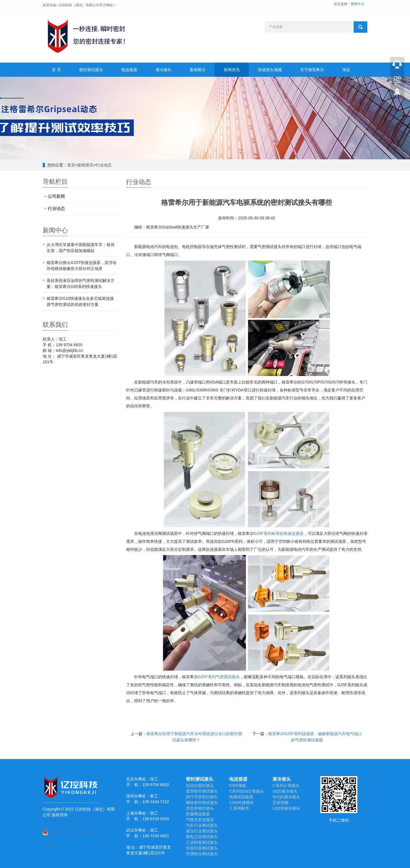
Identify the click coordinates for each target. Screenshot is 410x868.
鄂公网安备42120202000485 (71, 832)
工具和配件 (239, 808)
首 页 (56, 70)
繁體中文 (358, 4)
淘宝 (346, 70)
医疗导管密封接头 (202, 797)
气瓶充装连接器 (200, 820)
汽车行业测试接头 (202, 825)
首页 (71, 165)
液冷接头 (163, 70)
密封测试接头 (91, 70)
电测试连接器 (241, 797)
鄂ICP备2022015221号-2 (65, 820)
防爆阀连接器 (198, 814)
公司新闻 (56, 196)
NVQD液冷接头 (286, 797)
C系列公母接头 (286, 785)
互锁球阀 (280, 803)
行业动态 (104, 165)
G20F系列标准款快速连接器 (279, 533)
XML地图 (51, 844)
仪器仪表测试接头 (202, 848)
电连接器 (129, 70)
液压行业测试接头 (202, 831)
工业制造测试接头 (202, 842)
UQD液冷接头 (285, 791)
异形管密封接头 (200, 808)
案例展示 (198, 70)
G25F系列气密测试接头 (219, 677)
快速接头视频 (270, 70)
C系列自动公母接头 (247, 791)
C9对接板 (238, 785)
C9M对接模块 (241, 803)
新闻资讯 (232, 70)
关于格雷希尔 (312, 70)
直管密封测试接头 (202, 791)
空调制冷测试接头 (202, 854)
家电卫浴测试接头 (202, 837)
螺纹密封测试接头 (202, 803)
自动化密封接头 (200, 785)
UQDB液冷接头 (286, 808)
